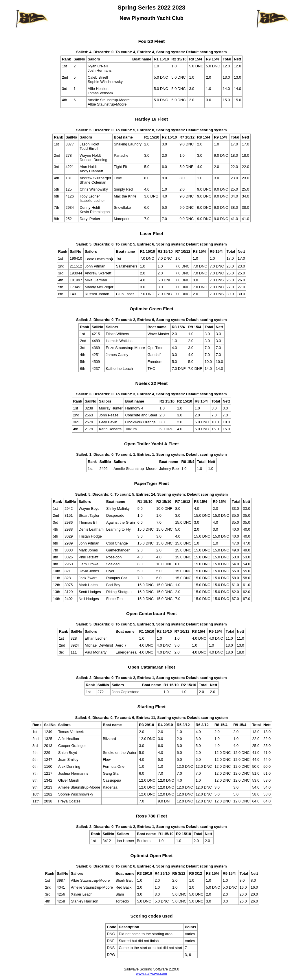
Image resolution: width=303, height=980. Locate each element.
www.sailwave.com (151, 973)
